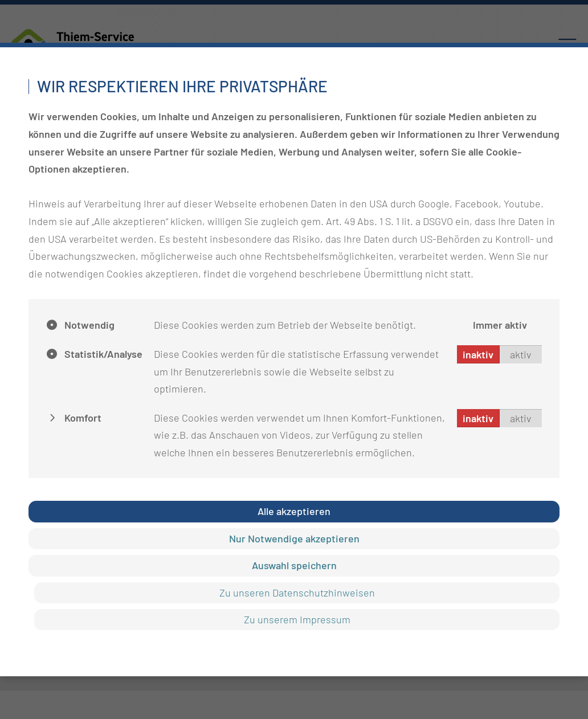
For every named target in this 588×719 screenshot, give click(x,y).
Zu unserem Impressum (297, 619)
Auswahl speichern (294, 565)
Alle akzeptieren (294, 511)
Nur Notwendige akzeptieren (294, 538)
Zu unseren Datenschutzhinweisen (297, 593)
